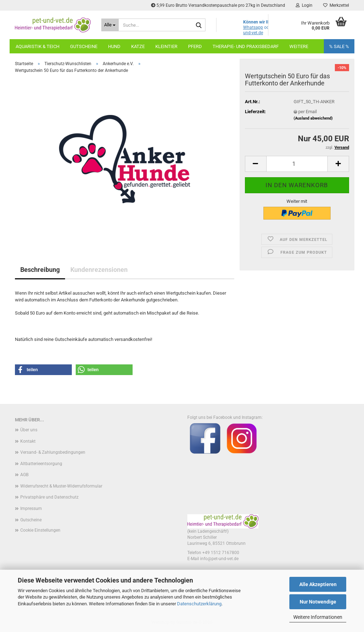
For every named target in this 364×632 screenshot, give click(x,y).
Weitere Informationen (318, 617)
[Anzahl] (297, 164)
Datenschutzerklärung (199, 604)
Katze (138, 46)
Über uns (29, 430)
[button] (256, 164)
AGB (24, 475)
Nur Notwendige (318, 602)
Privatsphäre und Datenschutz (49, 497)
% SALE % (339, 46)
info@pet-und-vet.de (219, 559)
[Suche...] (110, 25)
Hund (114, 46)
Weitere (299, 46)
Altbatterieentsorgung (41, 464)
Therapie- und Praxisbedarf (246, 46)
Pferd (195, 46)
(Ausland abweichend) (313, 118)
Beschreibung (40, 270)
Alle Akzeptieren (318, 584)
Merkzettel (336, 5)
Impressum (31, 509)
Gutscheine (84, 46)
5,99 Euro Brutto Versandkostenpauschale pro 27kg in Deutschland (218, 5)
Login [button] (304, 5)
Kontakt (28, 441)
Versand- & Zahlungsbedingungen (53, 452)
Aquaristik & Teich (38, 46)
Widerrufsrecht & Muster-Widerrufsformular (61, 486)
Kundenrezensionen (99, 270)
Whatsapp (253, 27)
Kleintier (166, 46)
